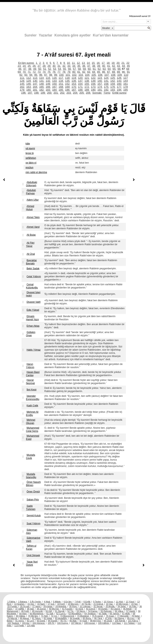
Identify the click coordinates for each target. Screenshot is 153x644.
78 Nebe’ (136, 616)
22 (128, 63)
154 (81, 84)
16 (99, 63)
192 (106, 90)
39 (99, 66)
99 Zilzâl (108, 621)
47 (25, 69)
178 (126, 87)
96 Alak (73, 621)
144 (126, 81)
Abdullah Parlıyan (31, 192)
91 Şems (20, 621)
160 (119, 84)
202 (63, 93)
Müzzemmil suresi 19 (140, 16)
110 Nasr (117, 623)
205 (82, 93)
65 (114, 69)
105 (94, 75)
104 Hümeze (39, 623)
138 (87, 81)
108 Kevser (90, 623)
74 (44, 72)
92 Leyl (31, 621)
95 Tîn (64, 621)
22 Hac (110, 604)
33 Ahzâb (110, 606)
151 (61, 84)
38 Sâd (31, 609)
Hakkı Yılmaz (33, 350)
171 (81, 87)
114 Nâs (31, 625)
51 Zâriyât (60, 611)
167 (55, 87)
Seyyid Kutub (34, 516)
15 (94, 63)
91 (128, 72)
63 (104, 69)
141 (106, 81)
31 (59, 66)
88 (114, 72)
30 (54, 66)
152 (68, 84)
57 (75, 69)
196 (24, 93)
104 (87, 75)
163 (29, 87)
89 (119, 72)
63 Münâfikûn (75, 614)
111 (22, 78)
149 (48, 84)
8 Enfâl (87, 602)
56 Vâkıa (119, 611)
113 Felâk (19, 625)
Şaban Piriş (33, 500)
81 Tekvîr (37, 618)
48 (30, 69)
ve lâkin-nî (31, 163)
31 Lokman (85, 606)
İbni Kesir (31, 390)
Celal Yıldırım (34, 276)
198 (37, 93)
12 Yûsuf (130, 602)
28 (44, 66)
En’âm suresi (26, 63)
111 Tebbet (130, 623)
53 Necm (81, 611)
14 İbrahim (20, 604)
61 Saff (50, 614)
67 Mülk (126, 614)
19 (113, 63)
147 (35, 84)
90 (124, 72)
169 (68, 87)
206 (88, 93)
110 (126, 75)
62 (100, 69)
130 (35, 81)
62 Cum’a (61, 614)
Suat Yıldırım (33, 523)
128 (22, 81)
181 (35, 90)
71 (30, 72)
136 (74, 81)
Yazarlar (46, 35)
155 (87, 84)
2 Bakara (23, 602)
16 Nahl (41, 604)
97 (46, 75)
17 (103, 63)
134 (61, 81)
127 (126, 78)
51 (45, 69)
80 (74, 72)
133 (55, 81)
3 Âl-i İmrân (36, 602)
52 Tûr (71, 611)
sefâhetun (31, 158)
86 (104, 72)
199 (43, 93)
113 (35, 78)
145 (22, 84)
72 (35, 72)
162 (22, 87)
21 (123, 63)
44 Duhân (103, 609)
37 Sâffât (20, 609)
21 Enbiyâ (99, 604)
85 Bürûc (87, 618)
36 (84, 66)
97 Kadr (84, 621)
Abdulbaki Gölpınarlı (31, 184)
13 (84, 63)
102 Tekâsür (14, 623)
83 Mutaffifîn (61, 618)
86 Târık (99, 618)
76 (54, 72)
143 (119, 81)
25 (30, 66)
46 (20, 69)
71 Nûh (45, 616)
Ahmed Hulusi (30, 208)
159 (113, 84)
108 (113, 75)
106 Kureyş (63, 623)
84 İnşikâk (75, 618)
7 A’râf (78, 602)
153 (74, 84)
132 (48, 81)
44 (124, 66)
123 (100, 78)
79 (69, 72)
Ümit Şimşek (33, 555)
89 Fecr (131, 618)
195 (126, 90)
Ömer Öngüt (33, 492)
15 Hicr (31, 604)
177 (119, 87)
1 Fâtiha (12, 602)
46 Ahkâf (128, 609)
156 (93, 84)
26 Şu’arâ (25, 606)
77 (59, 72)
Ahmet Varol (33, 227)
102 (75, 75)
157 (100, 84)
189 (87, 90)
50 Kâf (49, 611)
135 (68, 81)
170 (74, 87)
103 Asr (26, 623)
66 (119, 69)
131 (42, 81)
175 (106, 87)
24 (25, 66)
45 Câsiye (116, 609)
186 (68, 90)
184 (55, 90)
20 (118, 63)
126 (119, 78)
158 (106, 84)
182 (42, 90)
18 (108, 63)
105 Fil (51, 623)
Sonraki (97, 93)
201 (56, 93)
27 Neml (37, 606)
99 (56, 75)
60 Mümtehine (37, 614)
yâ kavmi (30, 148)
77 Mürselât (123, 616)
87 (109, 72)
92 (21, 75)
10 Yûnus (109, 602)
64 (109, 69)
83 (89, 72)
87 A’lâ (109, 618)
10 (69, 63)
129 (29, 81)
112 (29, 78)
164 (35, 87)
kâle (28, 144)
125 (113, 78)
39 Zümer (42, 609)
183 (48, 90)
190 (93, 90)
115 (48, 78)
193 (113, 90)
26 (35, 66)
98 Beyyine (96, 621)
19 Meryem (73, 604)
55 (65, 69)
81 (79, 72)
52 (50, 69)
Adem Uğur (33, 200)
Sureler (31, 35)
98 (51, 75)
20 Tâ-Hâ (86, 604)
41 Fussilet (68, 609)
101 (68, 75)
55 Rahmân (106, 611)
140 (100, 81)
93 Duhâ (41, 621)
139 (93, 81)
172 (87, 87)
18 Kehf (61, 604)
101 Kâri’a (133, 621)
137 (81, 81)
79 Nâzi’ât (12, 618)
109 (120, 75)
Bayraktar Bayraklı (31, 262)
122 (93, 78)
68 (128, 69)
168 (61, 87)
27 (39, 66)
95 (36, 75)
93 (26, 75)
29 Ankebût (61, 606)
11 (74, 63)
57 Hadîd (131, 611)
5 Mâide (57, 602)
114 (42, 78)
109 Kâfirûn (104, 623)
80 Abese (25, 618)
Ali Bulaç (31, 235)
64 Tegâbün (90, 614)
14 (89, 63)
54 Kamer (93, 611)
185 (61, 90)
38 (94, 66)
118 (68, 78)
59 (85, 69)
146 (29, 84)
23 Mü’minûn (122, 604)
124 (106, 78)
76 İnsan (110, 616)
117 (61, 78)
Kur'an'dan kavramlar (111, 35)
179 (22, 90)
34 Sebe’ (122, 606)
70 (25, 72)
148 (42, 84)
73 (39, 72)
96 (41, 75)
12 (79, 63)
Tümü (107, 93)
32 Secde (98, 606)
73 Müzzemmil (67, 616)
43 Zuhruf (91, 609)
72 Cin (54, 616)
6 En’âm (68, 602)
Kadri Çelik (32, 406)
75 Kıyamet (98, 616)
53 (55, 69)
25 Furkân (13, 606)
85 (99, 72)
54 (60, 69)
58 (80, 69)
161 (126, 84)
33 (69, 66)
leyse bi (30, 153)
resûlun (29, 168)
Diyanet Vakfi (33, 302)
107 (107, 75)
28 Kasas (48, 606)
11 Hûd (120, 602)
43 (119, 66)
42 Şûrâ (79, 609)
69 (20, 72)
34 (74, 66)
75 (49, 72)
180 (29, 90)
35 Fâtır (133, 606)
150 (55, 84)
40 (104, 66)
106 (100, 75)
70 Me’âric (33, 616)
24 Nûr (135, 604)
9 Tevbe (97, 602)
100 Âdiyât (120, 621)
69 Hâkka (21, 616)
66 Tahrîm (115, 614)
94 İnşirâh (53, 621)
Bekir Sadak (33, 269)
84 (94, 72)
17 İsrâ (51, 604)
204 (76, 93)
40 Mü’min (54, 609)
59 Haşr (23, 614)
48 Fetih (25, 611)
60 (90, 69)
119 (74, 78)
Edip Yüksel (33, 310)
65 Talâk (103, 614)
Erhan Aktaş (33, 326)
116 (55, 78)
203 (69, 93)
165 (42, 87)
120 (81, 78)
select (149, 22)
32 (64, 66)
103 (81, 75)
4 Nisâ (47, 602)
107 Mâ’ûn (76, 623)
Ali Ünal (31, 254)
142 (113, 81)
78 (64, 72)
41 (109, 66)
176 (113, 87)
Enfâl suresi (119, 93)
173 (93, 87)
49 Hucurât (38, 611)
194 (119, 90)
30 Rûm (73, 606)
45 (128, 66)
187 (74, 90)
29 (49, 66)
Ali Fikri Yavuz (30, 244)
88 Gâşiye (120, 618)
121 (87, 78)
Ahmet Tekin (33, 217)
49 (35, 69)
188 (81, 90)
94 (31, 75)
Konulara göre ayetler (73, 35)
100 (62, 75)
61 (95, 69)
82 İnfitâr (48, 618)
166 (48, 87)
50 (40, 69)
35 (79, 66)
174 (100, 87)
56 (70, 69)
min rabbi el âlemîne (36, 172)
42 (114, 66)
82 (84, 72)
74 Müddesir (83, 616)
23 (20, 66)
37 (89, 66)
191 (100, 90)
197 (30, 93)
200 (50, 93)
